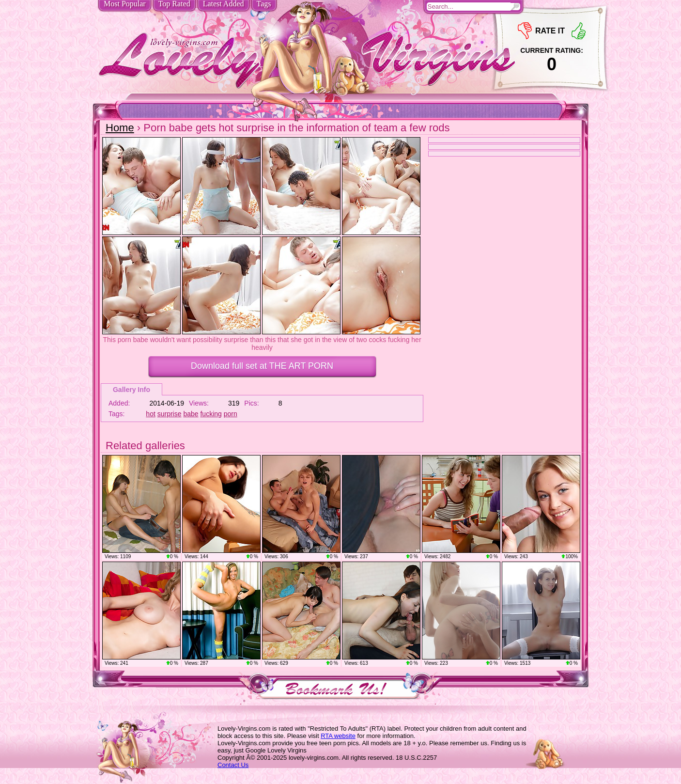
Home (120, 128)
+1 (579, 31)
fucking (211, 414)
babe (191, 414)
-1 (525, 31)
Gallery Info (132, 390)
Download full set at (262, 366)
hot (150, 414)
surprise (170, 414)
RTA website (338, 736)
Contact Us (233, 765)
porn (231, 414)
